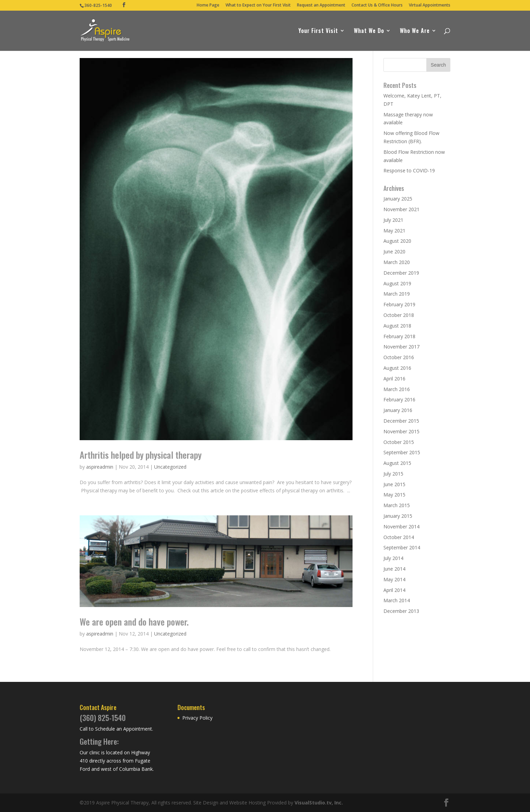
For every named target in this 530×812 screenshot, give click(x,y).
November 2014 (401, 527)
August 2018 (397, 326)
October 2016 (399, 357)
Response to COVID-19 (409, 170)
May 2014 (394, 579)
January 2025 (398, 199)
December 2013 (401, 611)
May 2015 (394, 495)
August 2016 (397, 368)
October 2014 (399, 537)
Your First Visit (318, 31)
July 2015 (393, 474)
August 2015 (397, 463)
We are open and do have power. (134, 622)
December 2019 (401, 273)
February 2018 (399, 336)
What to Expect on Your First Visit (258, 5)
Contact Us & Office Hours (377, 5)
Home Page (208, 5)
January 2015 (398, 516)
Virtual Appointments (430, 5)
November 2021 (401, 209)
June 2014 (394, 569)
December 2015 (401, 421)
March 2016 (397, 389)
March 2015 (397, 505)
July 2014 (393, 558)
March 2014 (397, 600)
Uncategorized (170, 467)
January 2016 (398, 410)
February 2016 (399, 399)
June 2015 (394, 484)
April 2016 (394, 379)
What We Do (369, 31)
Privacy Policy (197, 718)
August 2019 (397, 283)
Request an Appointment (321, 5)
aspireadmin (100, 467)
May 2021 (394, 231)
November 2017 (401, 347)
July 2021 (393, 220)
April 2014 (394, 590)
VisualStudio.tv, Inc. (319, 803)
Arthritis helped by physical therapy (141, 455)
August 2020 (397, 241)
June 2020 (394, 251)
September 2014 (402, 547)
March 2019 (397, 294)
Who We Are (415, 31)
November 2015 (401, 431)
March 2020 (397, 262)
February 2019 (399, 304)
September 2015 (402, 452)
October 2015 (399, 442)
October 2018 (399, 315)
